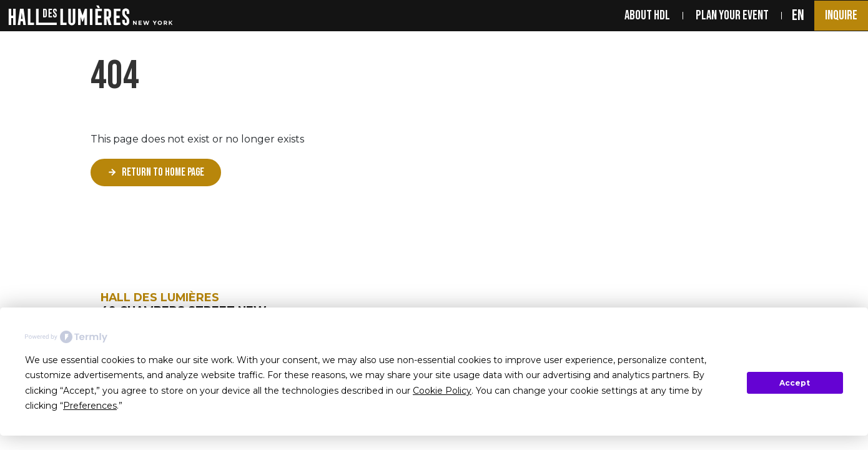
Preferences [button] (90, 406)
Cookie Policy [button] (442, 391)
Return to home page (163, 172)
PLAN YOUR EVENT (732, 16)
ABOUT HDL (647, 16)
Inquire (841, 15)
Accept (795, 383)
